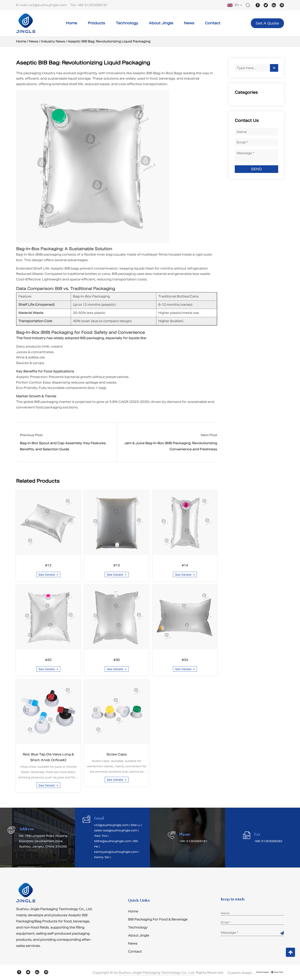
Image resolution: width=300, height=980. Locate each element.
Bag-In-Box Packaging (39, 249)
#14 (185, 565)
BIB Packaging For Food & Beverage (158, 919)
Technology (127, 23)
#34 (185, 660)
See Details (48, 575)
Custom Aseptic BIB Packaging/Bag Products (242, 973)
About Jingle (161, 23)
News (189, 23)
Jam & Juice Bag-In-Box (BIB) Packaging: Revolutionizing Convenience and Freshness (171, 446)
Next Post (209, 435)
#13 (117, 565)
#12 (48, 565)
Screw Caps (117, 754)
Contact (213, 23)
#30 (117, 660)
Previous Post (31, 435)
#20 (48, 660)
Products (96, 23)
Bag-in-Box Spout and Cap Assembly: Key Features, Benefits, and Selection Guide (63, 446)
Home (71, 23)
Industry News (53, 41)
